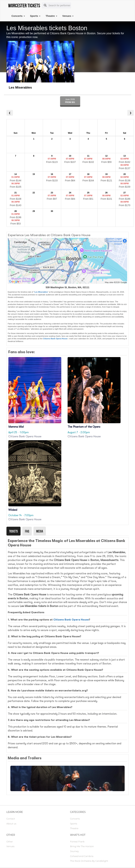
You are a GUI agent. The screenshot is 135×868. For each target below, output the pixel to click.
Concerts (18, 16)
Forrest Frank (77, 842)
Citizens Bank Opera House (55, 339)
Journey (74, 851)
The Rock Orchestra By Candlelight (89, 861)
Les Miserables (41, 292)
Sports (35, 16)
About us (11, 824)
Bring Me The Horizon (82, 846)
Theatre (51, 16)
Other (10, 842)
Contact (11, 819)
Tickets (13, 531)
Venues (68, 16)
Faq (27, 531)
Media (40, 531)
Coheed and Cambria (82, 856)
